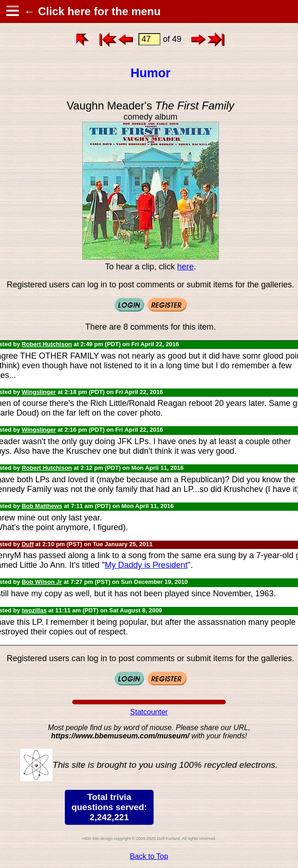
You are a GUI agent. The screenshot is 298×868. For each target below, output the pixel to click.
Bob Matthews (42, 506)
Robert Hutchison (47, 344)
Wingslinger (39, 392)
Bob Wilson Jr (42, 582)
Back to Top (149, 856)
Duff (28, 544)
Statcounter (149, 712)
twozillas (34, 610)
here (185, 267)
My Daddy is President (146, 565)
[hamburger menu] (12, 11)
